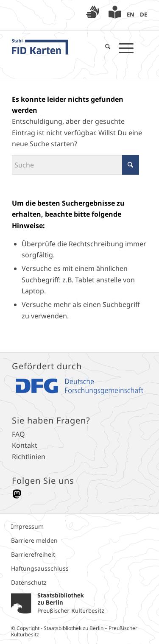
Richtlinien (29, 457)
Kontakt (25, 445)
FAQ (18, 434)
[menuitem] (92, 13)
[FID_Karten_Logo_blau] (61, 47)
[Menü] (122, 47)
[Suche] (104, 47)
